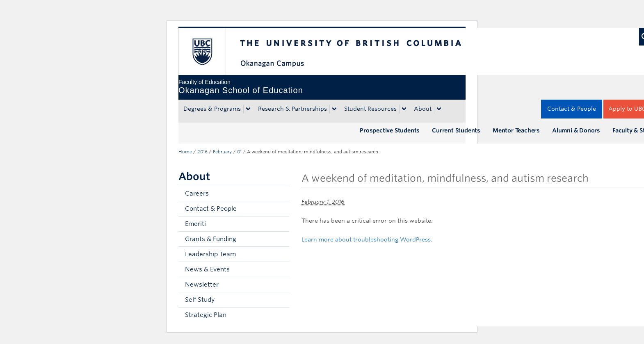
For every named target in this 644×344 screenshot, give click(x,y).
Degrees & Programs (212, 109)
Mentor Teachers (516, 130)
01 (239, 152)
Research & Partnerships (292, 109)
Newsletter (202, 285)
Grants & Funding (211, 239)
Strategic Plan (206, 315)
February (222, 152)
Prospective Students (390, 130)
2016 (202, 152)
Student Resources (370, 109)
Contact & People (572, 109)
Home (185, 152)
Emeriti (195, 224)
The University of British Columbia (202, 51)
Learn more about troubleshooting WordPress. (367, 239)
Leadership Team (210, 254)
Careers (197, 194)
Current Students (456, 130)
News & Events (207, 269)
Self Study (200, 300)
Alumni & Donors (576, 130)
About (423, 109)
